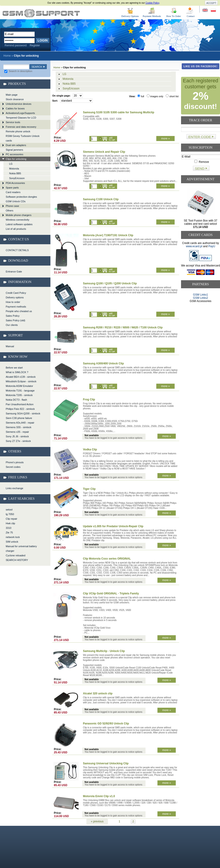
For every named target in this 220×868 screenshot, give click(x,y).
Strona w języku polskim (213, 10)
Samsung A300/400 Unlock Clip (103, 363)
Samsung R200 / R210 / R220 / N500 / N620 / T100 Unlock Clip (123, 327)
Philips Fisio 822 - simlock (20, 409)
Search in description (18, 71)
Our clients (12, 325)
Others (10, 211)
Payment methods (16, 307)
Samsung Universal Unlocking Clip (106, 763)
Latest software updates (19, 224)
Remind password (16, 45)
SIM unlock (12, 542)
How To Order (174, 16)
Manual (10, 346)
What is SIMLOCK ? (17, 372)
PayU (212, 246)
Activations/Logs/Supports (20, 113)
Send (200, 168)
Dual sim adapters (16, 145)
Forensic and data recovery (21, 127)
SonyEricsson (17, 178)
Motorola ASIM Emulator (19, 386)
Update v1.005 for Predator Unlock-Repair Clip (113, 526)
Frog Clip (89, 399)
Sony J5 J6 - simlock (17, 436)
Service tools (13, 122)
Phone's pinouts (15, 462)
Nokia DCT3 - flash (16, 400)
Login (43, 40)
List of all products (16, 229)
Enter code (200, 137)
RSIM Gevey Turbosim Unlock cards (23, 138)
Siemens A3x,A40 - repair (20, 423)
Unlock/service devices (19, 104)
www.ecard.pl (194, 246)
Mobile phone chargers (19, 215)
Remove (202, 162)
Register (35, 45)
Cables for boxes (15, 108)
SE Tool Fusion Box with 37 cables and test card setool (201, 224)
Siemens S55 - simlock (19, 427)
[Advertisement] (201, 320)
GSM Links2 (200, 298)
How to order (13, 302)
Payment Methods (152, 16)
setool (9, 510)
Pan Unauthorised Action (20, 404)
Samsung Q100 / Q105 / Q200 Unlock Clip (110, 283)
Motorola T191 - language (20, 391)
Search (37, 67)
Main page (12, 95)
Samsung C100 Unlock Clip (101, 199)
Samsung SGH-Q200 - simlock (23, 413)
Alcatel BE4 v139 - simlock (21, 377)
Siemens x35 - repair (17, 432)
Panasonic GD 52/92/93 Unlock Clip (106, 724)
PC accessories (14, 154)
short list (172, 96)
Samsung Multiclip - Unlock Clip (104, 651)
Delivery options (15, 297)
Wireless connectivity (18, 220)
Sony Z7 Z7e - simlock (18, 441)
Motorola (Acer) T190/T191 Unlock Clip (108, 235)
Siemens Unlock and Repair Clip (104, 152)
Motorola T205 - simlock (19, 395)
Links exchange (14, 488)
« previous (97, 821)
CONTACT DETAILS (17, 250)
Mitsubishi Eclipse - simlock (21, 381)
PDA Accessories (15, 183)
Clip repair (11, 519)
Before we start (14, 368)
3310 (8, 528)
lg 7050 (10, 514)
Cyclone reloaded (16, 555)
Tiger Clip (89, 489)
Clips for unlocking (41, 13)
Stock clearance (15, 99)
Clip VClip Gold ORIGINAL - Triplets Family (111, 593)
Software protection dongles (21, 197)
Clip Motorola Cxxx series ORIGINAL (107, 559)
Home (7, 56)
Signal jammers (14, 150)
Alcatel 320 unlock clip (98, 693)
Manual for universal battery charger (21, 549)
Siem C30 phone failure (19, 418)
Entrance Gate (14, 272)
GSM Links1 (200, 295)
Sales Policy (13, 316)
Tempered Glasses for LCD (21, 118)
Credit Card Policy (16, 293)
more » (165, 139)
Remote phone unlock (18, 131)
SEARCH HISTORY (17, 560)
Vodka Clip (90, 449)
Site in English (205, 10)
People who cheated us (19, 311)
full (141, 96)
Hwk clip (10, 523)
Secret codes (13, 467)
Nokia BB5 (15, 173)
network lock (13, 537)
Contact (191, 16)
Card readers (13, 192)
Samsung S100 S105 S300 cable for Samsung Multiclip (119, 112)
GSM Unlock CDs (16, 201)
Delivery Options (130, 16)
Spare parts (12, 188)
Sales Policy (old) (15, 320)
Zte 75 (9, 532)
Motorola (14, 169)
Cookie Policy (152, 3)
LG (11, 164)
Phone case (12, 206)
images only (155, 96)
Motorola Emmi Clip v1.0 (99, 796)
